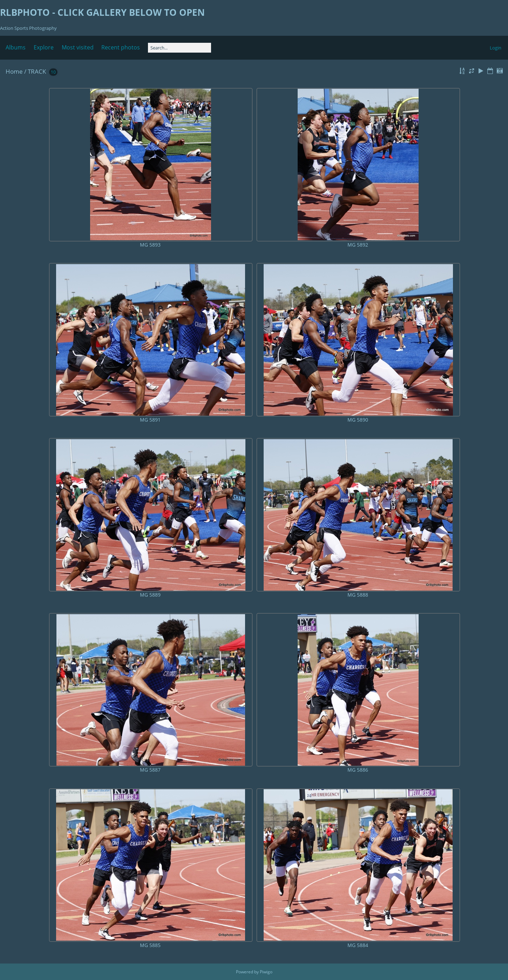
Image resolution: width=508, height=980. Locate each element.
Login (496, 48)
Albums (16, 47)
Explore (44, 47)
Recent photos (121, 47)
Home (14, 71)
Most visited (78, 47)
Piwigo (266, 972)
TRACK (37, 71)
